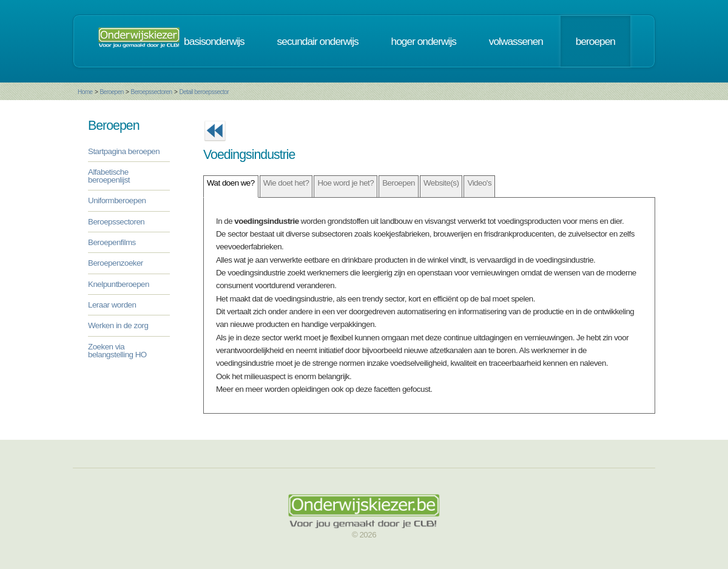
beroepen (595, 41)
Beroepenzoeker (116, 263)
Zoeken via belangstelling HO (117, 351)
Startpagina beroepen (124, 151)
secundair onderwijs (318, 41)
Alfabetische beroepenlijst (109, 176)
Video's (479, 183)
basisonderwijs (214, 41)
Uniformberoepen (117, 200)
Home (85, 92)
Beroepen (111, 92)
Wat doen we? (231, 183)
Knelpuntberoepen (119, 284)
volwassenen (516, 41)
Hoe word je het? (345, 183)
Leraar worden (112, 305)
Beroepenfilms (112, 242)
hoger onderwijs (424, 41)
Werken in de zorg (118, 325)
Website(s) (441, 183)
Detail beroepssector (204, 92)
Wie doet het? (286, 183)
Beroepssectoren (152, 92)
